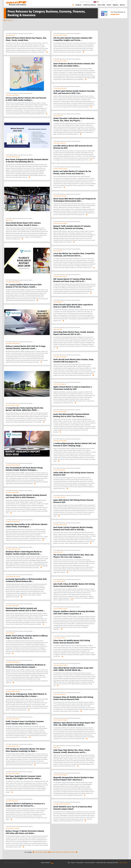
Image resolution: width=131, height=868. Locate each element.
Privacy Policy (80, 863)
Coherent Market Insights (13, 405)
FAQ (69, 863)
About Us (122, 5)
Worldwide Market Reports (13, 157)
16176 (73, 852)
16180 (57, 852)
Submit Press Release (90, 5)
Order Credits (101, 5)
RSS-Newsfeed (9, 20)
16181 (53, 852)
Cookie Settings (123, 863)
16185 (37, 852)
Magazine (115, 5)
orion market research (59, 470)
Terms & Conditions (90, 863)
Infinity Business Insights (13, 719)
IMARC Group (9, 220)
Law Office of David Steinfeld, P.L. (62, 804)
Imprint (88, 2)
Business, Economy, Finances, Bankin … (23, 33)
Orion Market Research (12, 801)
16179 (61, 852)
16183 (45, 852)
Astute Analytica (58, 251)
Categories (78, 5)
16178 (65, 852)
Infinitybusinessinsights (12, 95)
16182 (49, 852)
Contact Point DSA (101, 863)
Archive (109, 5)
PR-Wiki (82, 2)
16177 (69, 852)
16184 (41, 852)
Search (121, 2)
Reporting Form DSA (112, 863)
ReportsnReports (10, 35)
